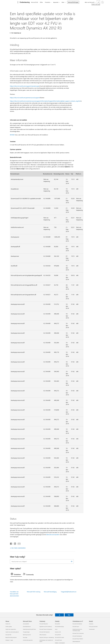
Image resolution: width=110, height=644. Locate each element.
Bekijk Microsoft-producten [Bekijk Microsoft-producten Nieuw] (11, 637)
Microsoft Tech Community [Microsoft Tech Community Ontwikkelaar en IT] (78, 633)
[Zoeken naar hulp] (98, 2)
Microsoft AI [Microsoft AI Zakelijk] (58, 624)
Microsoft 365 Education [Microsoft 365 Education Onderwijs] (45, 632)
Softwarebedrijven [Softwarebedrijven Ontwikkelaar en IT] (76, 641)
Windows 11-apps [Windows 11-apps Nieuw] (9, 640)
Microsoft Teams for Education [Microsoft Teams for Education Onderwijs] (46, 629)
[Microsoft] (11, 2)
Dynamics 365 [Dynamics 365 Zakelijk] (58, 632)
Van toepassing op (16, 33)
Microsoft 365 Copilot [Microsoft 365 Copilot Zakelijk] (59, 637)
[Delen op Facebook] (11, 543)
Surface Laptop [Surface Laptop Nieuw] (9, 627)
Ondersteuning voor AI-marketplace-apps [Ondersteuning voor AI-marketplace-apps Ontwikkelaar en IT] (77, 630)
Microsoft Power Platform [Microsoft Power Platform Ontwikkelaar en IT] (78, 639)
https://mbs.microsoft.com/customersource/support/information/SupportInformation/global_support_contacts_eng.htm (45, 101)
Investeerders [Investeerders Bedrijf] (92, 629)
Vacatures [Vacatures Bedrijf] (91, 624)
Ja (59, 615)
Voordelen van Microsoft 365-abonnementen (14, 594)
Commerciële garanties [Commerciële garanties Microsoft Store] (28, 640)
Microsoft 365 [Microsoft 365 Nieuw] (8, 635)
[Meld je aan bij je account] (102, 2)
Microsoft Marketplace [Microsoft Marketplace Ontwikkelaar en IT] (77, 636)
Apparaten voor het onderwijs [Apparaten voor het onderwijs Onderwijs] (46, 627)
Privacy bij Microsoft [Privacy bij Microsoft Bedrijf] (93, 627)
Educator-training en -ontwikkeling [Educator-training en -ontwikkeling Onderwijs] (47, 637)
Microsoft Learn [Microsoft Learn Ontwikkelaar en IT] (76, 627)
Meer (63, 2)
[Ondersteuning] (24, 2)
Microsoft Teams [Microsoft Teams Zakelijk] (58, 640)
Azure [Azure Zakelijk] (56, 629)
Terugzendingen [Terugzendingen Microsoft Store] (26, 632)
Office (41, 2)
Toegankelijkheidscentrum (69, 592)
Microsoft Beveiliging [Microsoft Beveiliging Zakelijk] (59, 627)
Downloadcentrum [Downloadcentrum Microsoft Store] (27, 627)
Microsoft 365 (35, 2)
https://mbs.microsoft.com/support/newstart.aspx (25, 86)
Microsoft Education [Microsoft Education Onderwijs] (44, 624)
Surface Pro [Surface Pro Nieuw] (8, 624)
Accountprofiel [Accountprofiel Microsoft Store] (26, 624)
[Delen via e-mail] (18, 543)
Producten (47, 2)
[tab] (16, 574)
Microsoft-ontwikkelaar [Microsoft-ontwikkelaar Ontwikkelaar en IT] (77, 624)
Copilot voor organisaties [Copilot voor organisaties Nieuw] (11, 629)
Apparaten (56, 2)
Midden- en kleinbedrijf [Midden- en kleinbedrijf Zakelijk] (60, 643)
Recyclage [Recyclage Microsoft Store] (25, 637)
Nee (69, 615)
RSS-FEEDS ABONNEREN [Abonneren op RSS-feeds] (19, 548)
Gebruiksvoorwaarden (53, 535)
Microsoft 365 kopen (73, 2)
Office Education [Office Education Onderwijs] (43, 635)
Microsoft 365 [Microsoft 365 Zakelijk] (58, 635)
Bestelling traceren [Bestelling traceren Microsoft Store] (27, 635)
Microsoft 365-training (34, 592)
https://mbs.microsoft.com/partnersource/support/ (25, 98)
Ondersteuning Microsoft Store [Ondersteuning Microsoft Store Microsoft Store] (29, 629)
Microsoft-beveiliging (50, 592)
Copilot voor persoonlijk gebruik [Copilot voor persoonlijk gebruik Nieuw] (12, 632)
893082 (12, 135)
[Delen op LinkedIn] (14, 543)
